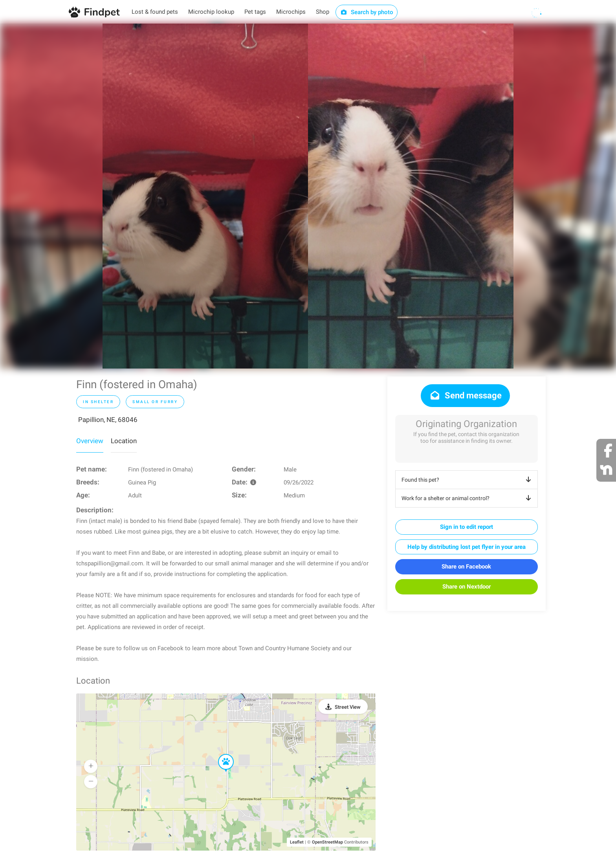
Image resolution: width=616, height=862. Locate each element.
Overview (90, 441)
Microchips (291, 12)
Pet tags (255, 12)
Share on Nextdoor (467, 587)
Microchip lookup (211, 12)
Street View (348, 707)
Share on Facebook (466, 567)
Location (124, 441)
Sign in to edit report (467, 527)
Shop (323, 12)
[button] (220, 754)
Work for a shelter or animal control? (468, 498)
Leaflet (297, 842)
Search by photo (367, 12)
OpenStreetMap (327, 842)
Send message (465, 395)
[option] (205, 196)
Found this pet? (468, 480)
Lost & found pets (155, 12)
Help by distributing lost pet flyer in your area (467, 547)
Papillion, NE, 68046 (108, 420)
